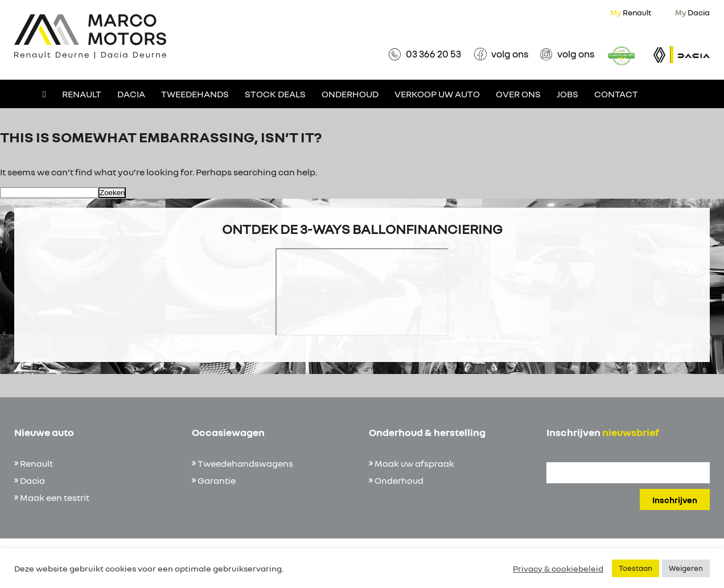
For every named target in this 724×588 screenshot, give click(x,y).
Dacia (692, 12)
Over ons (518, 94)
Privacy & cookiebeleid (558, 568)
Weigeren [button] (686, 568)
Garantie (217, 480)
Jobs (567, 94)
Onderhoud (350, 94)
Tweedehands (195, 94)
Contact (616, 94)
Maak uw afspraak (414, 463)
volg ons (510, 54)
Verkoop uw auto (437, 94)
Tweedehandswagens (245, 463)
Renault (631, 12)
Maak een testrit (55, 497)
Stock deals (275, 94)
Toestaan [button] (635, 568)
